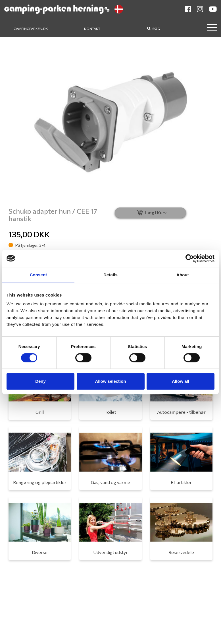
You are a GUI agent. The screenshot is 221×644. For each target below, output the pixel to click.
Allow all (181, 381)
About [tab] (183, 275)
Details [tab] (110, 275)
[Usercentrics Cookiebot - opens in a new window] (190, 258)
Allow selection (110, 381)
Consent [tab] (38, 275)
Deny (40, 381)
